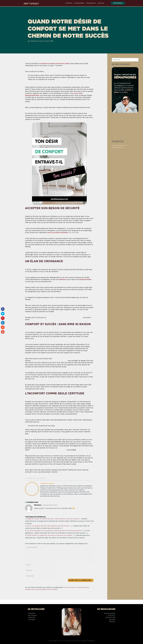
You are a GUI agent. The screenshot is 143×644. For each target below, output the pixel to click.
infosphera (117, 3)
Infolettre (110, 618)
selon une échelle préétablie (58, 233)
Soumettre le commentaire (80, 580)
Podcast (101, 3)
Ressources (91, 3)
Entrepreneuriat (118, 147)
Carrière (115, 145)
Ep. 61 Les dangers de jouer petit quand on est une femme (48, 526)
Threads (32, 618)
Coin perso (123, 145)
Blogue (112, 620)
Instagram (32, 616)
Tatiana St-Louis (36, 41)
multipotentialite (85, 279)
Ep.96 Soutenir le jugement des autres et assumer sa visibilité (49, 535)
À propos (69, 3)
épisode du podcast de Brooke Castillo (55, 64)
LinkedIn (31, 614)
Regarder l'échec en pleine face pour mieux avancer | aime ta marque (52, 519)
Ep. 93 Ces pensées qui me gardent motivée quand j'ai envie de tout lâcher (54, 531)
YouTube (31, 620)
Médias (112, 622)
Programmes (79, 3)
